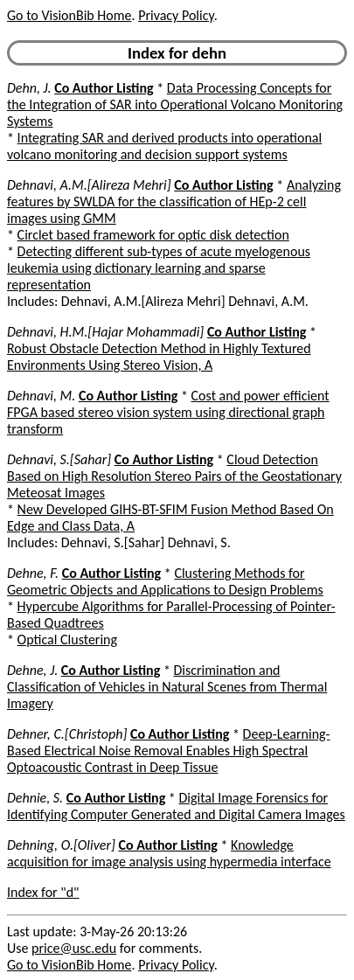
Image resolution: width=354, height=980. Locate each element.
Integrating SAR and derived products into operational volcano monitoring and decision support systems (164, 146)
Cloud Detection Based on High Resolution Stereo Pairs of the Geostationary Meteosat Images (174, 476)
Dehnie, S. (35, 798)
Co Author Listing (104, 88)
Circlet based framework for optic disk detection (153, 235)
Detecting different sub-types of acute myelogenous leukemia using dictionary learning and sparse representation (159, 268)
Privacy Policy (176, 15)
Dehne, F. (33, 573)
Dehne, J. (32, 670)
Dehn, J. (29, 88)
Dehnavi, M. (41, 396)
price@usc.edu (74, 948)
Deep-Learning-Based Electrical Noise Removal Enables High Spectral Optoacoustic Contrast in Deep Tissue (169, 751)
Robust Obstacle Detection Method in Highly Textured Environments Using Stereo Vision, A (159, 357)
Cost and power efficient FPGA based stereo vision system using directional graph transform (168, 412)
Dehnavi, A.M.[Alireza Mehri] (89, 185)
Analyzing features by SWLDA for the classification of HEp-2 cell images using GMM (174, 202)
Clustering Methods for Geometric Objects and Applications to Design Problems (165, 581)
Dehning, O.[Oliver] (61, 845)
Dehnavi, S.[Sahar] (59, 459)
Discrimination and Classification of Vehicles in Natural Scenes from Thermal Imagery (167, 687)
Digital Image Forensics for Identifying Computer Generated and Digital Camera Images (176, 806)
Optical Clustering (67, 639)
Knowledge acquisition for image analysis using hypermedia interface (169, 853)
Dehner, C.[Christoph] (67, 734)
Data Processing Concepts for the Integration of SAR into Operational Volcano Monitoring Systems (175, 104)
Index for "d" (43, 892)
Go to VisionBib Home (69, 15)
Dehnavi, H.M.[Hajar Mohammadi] (105, 332)
